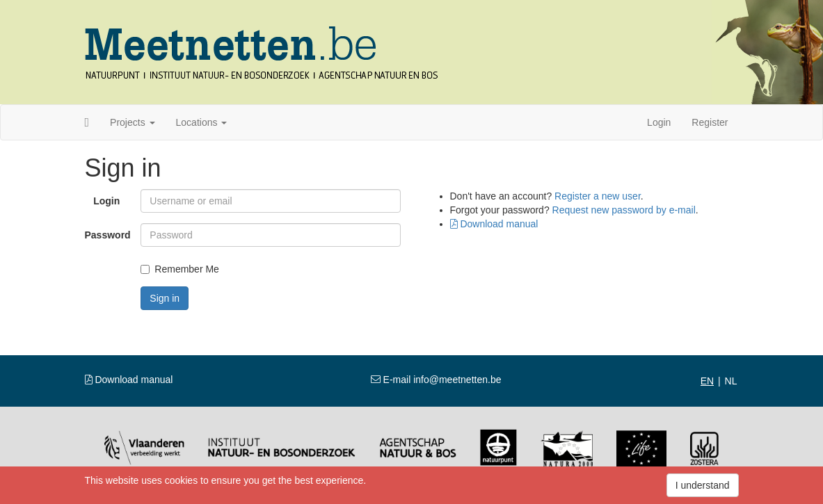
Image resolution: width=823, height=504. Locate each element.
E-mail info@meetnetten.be (436, 380)
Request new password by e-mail (624, 210)
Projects (132, 122)
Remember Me (180, 269)
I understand (703, 485)
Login (659, 122)
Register (710, 122)
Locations (202, 122)
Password (108, 235)
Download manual (494, 224)
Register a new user (598, 196)
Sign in (165, 298)
